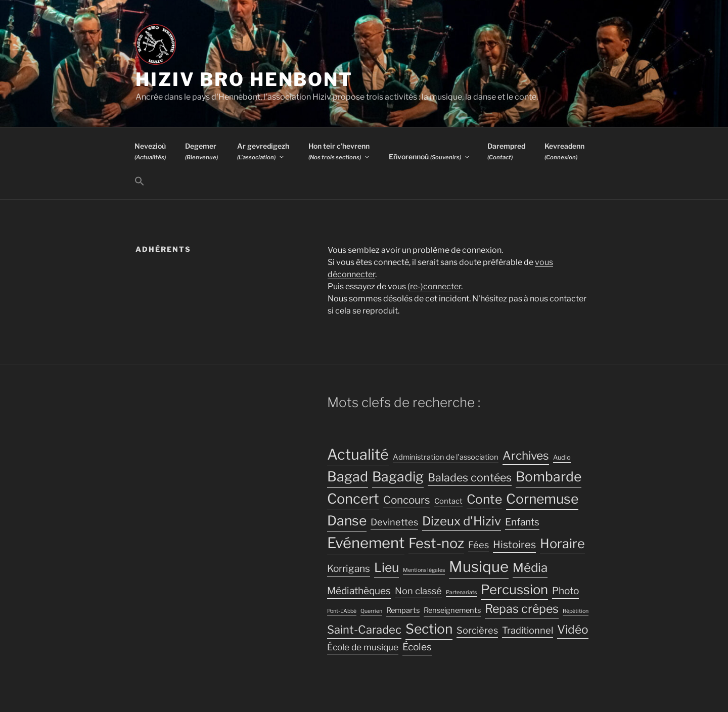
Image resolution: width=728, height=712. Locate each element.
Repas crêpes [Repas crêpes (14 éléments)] (522, 609)
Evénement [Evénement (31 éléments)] (366, 543)
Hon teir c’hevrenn (339, 151)
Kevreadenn (564, 151)
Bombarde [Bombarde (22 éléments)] (549, 477)
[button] (139, 182)
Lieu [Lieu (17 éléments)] (386, 567)
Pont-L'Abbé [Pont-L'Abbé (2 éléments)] (342, 611)
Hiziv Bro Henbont (244, 79)
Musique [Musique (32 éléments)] (479, 567)
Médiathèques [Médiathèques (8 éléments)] (359, 591)
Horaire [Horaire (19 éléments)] (562, 543)
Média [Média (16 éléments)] (530, 568)
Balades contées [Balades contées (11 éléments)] (470, 477)
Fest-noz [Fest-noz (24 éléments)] (436, 543)
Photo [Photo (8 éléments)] (565, 591)
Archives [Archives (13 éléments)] (526, 456)
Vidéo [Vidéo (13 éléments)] (573, 630)
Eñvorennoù (430, 157)
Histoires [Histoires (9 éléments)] (514, 545)
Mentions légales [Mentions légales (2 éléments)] (424, 570)
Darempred (506, 151)
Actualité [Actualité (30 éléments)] (358, 454)
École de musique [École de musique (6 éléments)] (363, 647)
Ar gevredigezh (263, 151)
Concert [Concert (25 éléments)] (353, 499)
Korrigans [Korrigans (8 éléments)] (349, 569)
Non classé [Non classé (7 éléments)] (418, 591)
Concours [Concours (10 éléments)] (407, 500)
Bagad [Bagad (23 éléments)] (348, 477)
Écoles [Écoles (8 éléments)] (417, 647)
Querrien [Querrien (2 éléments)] (371, 611)
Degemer (201, 151)
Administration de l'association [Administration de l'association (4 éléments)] (446, 457)
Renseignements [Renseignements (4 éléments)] (452, 610)
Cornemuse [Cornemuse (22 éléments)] (542, 499)
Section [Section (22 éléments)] (429, 629)
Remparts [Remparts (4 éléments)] (403, 610)
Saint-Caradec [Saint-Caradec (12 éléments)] (364, 630)
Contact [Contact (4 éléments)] (448, 501)
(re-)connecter (434, 286)
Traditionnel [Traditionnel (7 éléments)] (528, 630)
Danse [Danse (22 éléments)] (347, 521)
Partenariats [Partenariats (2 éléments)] (461, 592)
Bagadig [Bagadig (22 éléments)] (398, 477)
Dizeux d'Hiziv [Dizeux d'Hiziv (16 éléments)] (462, 521)
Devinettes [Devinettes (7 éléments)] (394, 522)
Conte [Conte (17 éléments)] (484, 499)
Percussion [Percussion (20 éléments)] (514, 589)
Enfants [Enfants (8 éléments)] (522, 522)
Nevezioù (150, 151)
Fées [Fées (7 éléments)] (479, 545)
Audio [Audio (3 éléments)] (562, 457)
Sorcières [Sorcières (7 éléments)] (477, 630)
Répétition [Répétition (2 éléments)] (576, 611)
